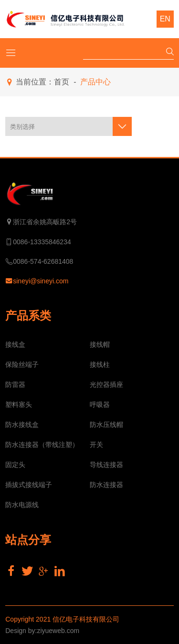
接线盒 (15, 344)
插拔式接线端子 (29, 485)
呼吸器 (100, 405)
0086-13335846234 (38, 242)
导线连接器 (106, 465)
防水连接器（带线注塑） (42, 445)
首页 (62, 82)
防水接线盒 (22, 425)
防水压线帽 (106, 425)
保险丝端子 (22, 364)
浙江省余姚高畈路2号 (41, 222)
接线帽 (100, 344)
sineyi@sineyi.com (37, 281)
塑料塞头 (19, 405)
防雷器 (15, 384)
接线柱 (100, 364)
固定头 (15, 465)
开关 (96, 445)
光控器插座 (106, 384)
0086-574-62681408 (39, 262)
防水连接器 (106, 485)
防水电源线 (22, 505)
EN (165, 19)
